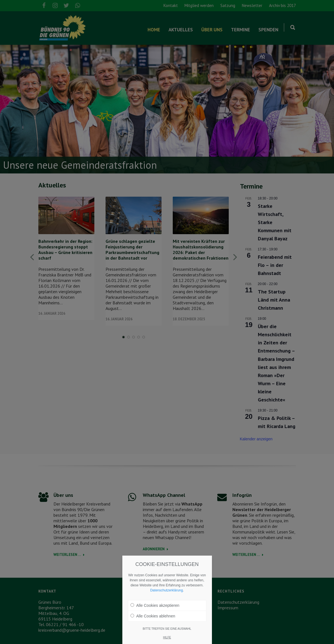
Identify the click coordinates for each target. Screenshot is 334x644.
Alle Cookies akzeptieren (155, 605)
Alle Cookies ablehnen (153, 616)
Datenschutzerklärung (166, 590)
